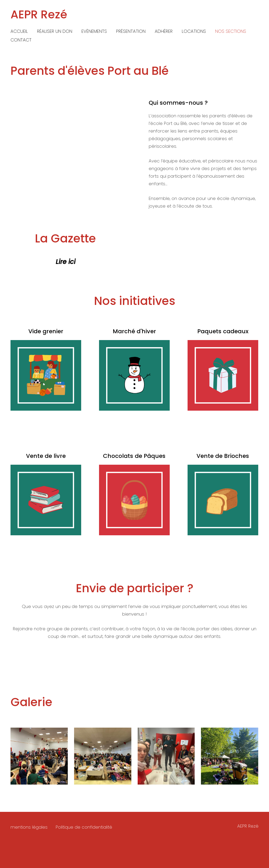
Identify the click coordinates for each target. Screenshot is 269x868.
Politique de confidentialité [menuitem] (84, 833)
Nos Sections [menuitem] (231, 31)
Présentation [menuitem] (131, 31)
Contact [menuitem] (21, 40)
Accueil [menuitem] (19, 31)
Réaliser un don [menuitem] (55, 31)
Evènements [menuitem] (94, 31)
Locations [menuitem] (194, 31)
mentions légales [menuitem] (29, 833)
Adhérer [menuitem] (164, 31)
